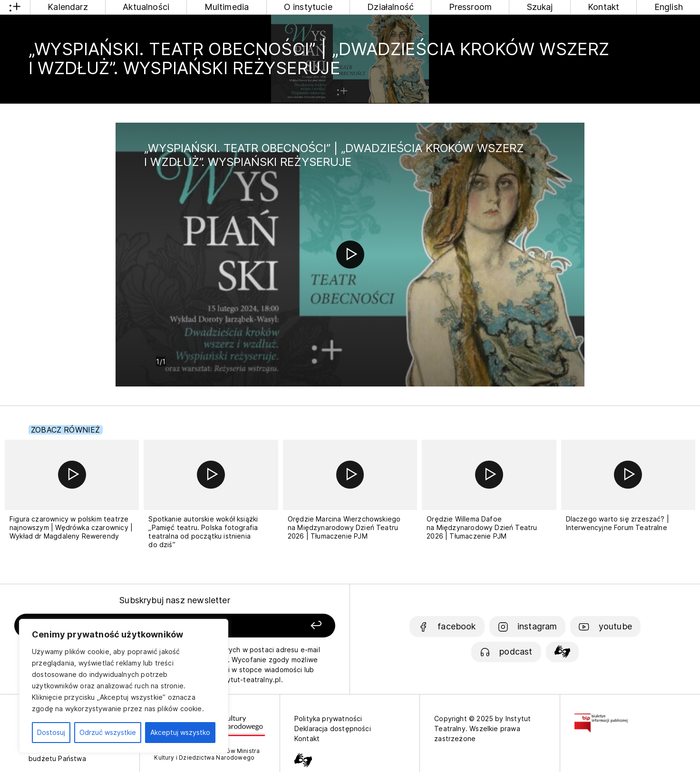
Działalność (390, 7)
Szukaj (540, 7)
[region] (124, 686)
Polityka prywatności (328, 719)
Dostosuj (51, 732)
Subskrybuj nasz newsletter (175, 600)
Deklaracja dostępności (333, 729)
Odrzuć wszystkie (108, 732)
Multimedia (227, 7)
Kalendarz (68, 7)
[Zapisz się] (272, 626)
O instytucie (308, 7)
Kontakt (603, 7)
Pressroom (471, 7)
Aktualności (146, 7)
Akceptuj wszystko (180, 732)
